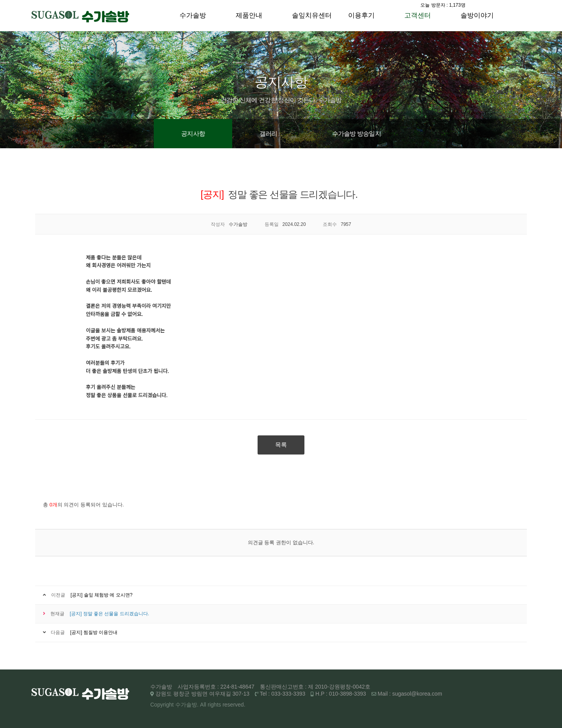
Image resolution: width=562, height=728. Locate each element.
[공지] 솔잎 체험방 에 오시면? (102, 595)
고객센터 (418, 15)
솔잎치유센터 (312, 15)
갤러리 (269, 134)
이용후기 (361, 15)
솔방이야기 (477, 15)
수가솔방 (193, 15)
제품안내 (249, 15)
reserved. (234, 705)
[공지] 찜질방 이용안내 (94, 632)
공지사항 (193, 134)
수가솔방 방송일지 (357, 134)
